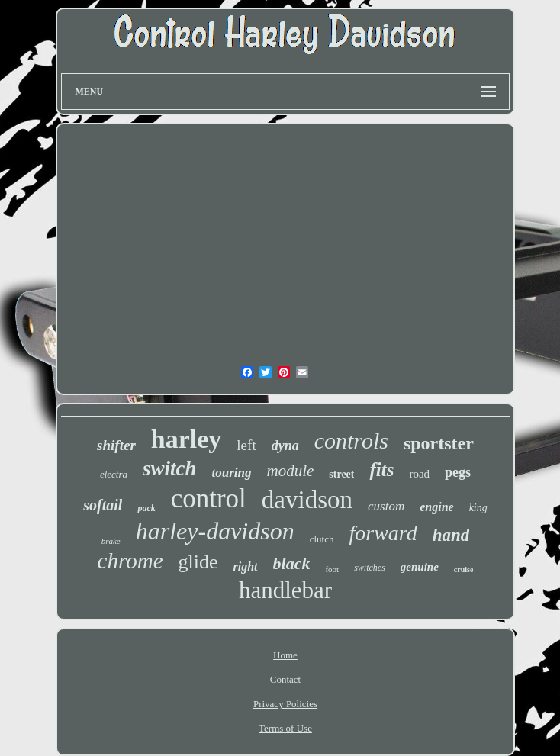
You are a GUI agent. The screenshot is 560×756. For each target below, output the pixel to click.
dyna (285, 446)
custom (386, 506)
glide (198, 562)
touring (232, 473)
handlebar (285, 590)
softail (103, 505)
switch (170, 468)
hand (451, 535)
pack (146, 508)
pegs (458, 472)
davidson (307, 500)
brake (111, 541)
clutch (322, 539)
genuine (420, 567)
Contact (285, 679)
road (419, 474)
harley (187, 439)
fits (381, 470)
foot (332, 569)
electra (114, 474)
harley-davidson (215, 531)
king (478, 508)
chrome (130, 561)
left (246, 445)
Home (285, 655)
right (246, 566)
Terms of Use (285, 728)
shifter (116, 445)
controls (351, 441)
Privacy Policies (285, 704)
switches (370, 568)
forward (383, 533)
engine (436, 507)
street (341, 474)
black (292, 563)
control (209, 499)
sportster (439, 443)
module (290, 471)
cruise (464, 569)
